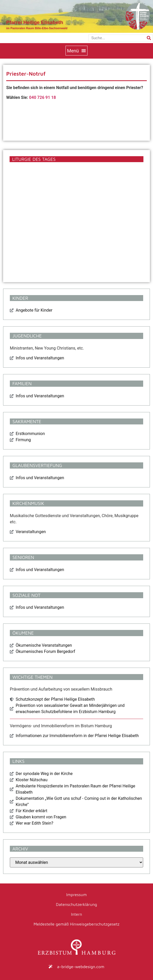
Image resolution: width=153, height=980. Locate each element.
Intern (76, 914)
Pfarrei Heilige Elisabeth (35, 22)
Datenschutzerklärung (76, 904)
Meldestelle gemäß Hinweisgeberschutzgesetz (77, 924)
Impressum (76, 895)
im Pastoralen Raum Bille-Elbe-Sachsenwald (37, 28)
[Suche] (149, 38)
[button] (76, 51)
